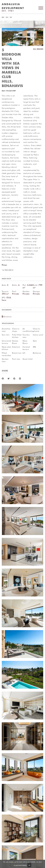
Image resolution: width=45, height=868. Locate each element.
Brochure (7, 317)
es (7, 17)
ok (29, 865)
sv (11, 17)
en (3, 17)
